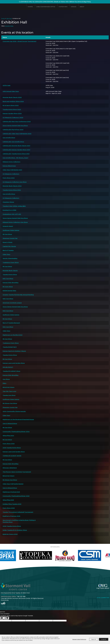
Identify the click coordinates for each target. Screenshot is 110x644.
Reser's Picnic (8, 242)
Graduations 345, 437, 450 (12, 214)
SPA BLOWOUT (8, 367)
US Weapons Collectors (11, 174)
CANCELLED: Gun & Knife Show (13, 142)
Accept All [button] (104, 639)
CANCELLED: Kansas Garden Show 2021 (16, 150)
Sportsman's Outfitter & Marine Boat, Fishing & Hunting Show (19, 521)
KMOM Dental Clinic (9, 291)
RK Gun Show (7, 234)
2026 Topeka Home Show (12, 526)
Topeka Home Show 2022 (12, 190)
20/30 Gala (7, 85)
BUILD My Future (9, 387)
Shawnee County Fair (10, 238)
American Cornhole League (12, 303)
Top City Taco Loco (9, 391)
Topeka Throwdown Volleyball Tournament (18, 512)
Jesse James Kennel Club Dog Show (15, 126)
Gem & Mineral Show (10, 424)
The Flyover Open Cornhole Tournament (17, 472)
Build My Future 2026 (10, 534)
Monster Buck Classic (10, 271)
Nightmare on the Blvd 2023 (13, 335)
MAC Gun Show (8, 279)
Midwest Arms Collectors (11, 162)
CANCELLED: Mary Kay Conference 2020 (17, 122)
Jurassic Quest (8, 226)
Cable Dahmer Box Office (46, 7)
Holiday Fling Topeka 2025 (12, 504)
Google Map (9, 26)
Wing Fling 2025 (8, 500)
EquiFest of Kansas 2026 (11, 516)
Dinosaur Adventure (10, 468)
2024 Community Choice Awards (14, 411)
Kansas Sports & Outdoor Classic (14, 351)
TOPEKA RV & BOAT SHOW (12, 456)
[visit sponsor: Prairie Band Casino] (79, 555)
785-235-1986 (21, 597)
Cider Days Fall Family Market (13, 484)
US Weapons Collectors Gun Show (15, 182)
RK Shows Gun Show (10, 403)
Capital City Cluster (9, 246)
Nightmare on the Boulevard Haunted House (18, 419)
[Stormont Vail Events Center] (12, 7)
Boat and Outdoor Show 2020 (13, 101)
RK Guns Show (8, 287)
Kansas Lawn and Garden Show (14, 363)
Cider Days (9, 18)
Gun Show (6, 379)
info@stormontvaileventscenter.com (12, 595)
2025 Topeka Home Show (12, 448)
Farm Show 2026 (9, 508)
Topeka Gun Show (9, 395)
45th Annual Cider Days (11, 91)
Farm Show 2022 (9, 178)
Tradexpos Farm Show (11, 262)
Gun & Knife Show (9, 138)
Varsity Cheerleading (10, 258)
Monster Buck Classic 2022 (12, 186)
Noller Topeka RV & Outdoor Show (15, 530)
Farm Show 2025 (9, 444)
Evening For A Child (9, 210)
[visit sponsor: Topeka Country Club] (50, 555)
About (82, 7)
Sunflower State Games (11, 230)
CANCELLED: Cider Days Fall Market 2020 (17, 134)
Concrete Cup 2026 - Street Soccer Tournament (19, 41)
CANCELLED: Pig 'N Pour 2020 (13, 130)
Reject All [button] (94, 639)
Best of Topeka (8, 250)
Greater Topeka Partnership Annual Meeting (18, 295)
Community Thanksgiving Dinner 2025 (16, 496)
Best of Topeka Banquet (11, 323)
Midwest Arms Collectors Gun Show (15, 222)
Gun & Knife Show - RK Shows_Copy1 (15, 158)
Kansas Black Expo (9, 166)
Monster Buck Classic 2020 (12, 97)
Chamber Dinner (8, 202)
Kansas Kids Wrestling (10, 283)
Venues (74, 7)
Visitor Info (63, 7)
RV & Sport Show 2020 (11, 105)
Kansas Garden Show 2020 (12, 113)
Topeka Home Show (10, 275)
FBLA (4, 383)
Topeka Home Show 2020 (12, 109)
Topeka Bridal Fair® (10, 347)
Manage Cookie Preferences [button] (79, 639)
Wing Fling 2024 (8, 436)
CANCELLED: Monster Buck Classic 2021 (16, 146)
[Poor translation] (6, 618)
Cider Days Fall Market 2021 (12, 170)
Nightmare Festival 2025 (11, 492)
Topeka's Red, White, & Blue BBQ (14, 206)
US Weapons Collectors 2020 (13, 118)
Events (30, 7)
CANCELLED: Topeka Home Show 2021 (16, 154)
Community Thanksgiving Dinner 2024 (16, 432)
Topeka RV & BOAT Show (11, 371)
